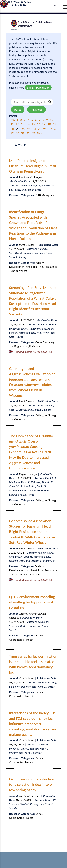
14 (28, 124)
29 (12, 133)
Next (40, 133)
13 (23, 124)
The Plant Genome (29, 796)
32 (28, 133)
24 (35, 129)
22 (24, 129)
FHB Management (46, 195)
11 (12, 124)
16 (39, 124)
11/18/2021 (17, 249)
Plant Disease (27, 245)
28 (56, 129)
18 (50, 124)
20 (12, 129)
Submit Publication (38, 87)
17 (44, 124)
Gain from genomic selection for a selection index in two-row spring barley (32, 784)
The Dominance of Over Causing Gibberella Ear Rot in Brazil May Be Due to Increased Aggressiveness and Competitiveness (31, 452)
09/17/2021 (17, 682)
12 (18, 124)
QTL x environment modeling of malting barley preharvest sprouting (32, 602)
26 (45, 129)
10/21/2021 (17, 552)
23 (29, 129)
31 (23, 133)
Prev (13, 120)
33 (34, 133)
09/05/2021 (24, 800)
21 (18, 129)
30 (18, 133)
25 (40, 129)
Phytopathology (28, 474)
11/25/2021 (39, 181)
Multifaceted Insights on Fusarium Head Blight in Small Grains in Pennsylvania (33, 166)
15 (34, 124)
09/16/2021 (17, 744)
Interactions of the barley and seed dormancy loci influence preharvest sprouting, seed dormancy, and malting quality (33, 724)
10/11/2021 (17, 622)
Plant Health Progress (31, 177)
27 (51, 129)
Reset (18, 109)
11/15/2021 (24, 478)
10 (52, 120)
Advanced (37, 109)
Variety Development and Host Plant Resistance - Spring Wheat (33, 267)
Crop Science (26, 678)
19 (55, 124)
